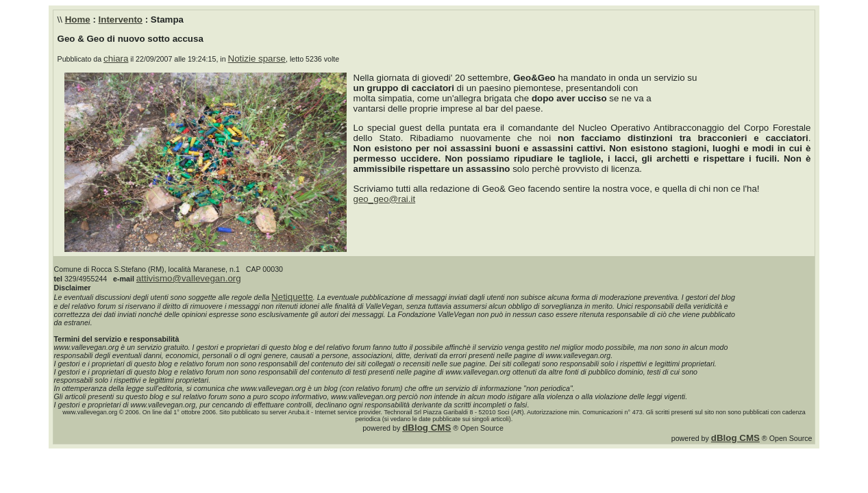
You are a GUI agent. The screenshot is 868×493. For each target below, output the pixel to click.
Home (78, 20)
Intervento (121, 20)
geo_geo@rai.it (385, 199)
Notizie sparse (257, 59)
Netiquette (292, 297)
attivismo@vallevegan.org (189, 278)
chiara (116, 59)
